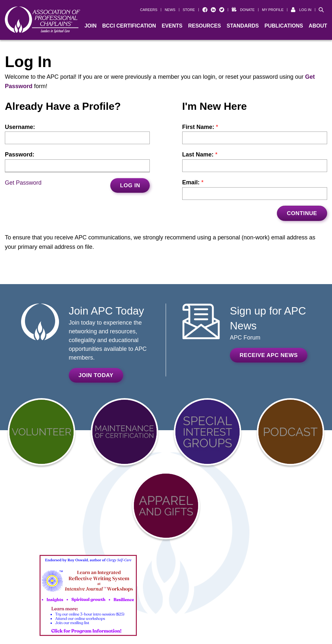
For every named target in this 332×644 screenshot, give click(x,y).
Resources (204, 26)
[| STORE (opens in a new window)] (187, 10)
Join (90, 26)
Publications (284, 26)
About (318, 26)
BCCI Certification (129, 26)
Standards (243, 26)
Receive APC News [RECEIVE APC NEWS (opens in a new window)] (269, 355)
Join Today (96, 375)
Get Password (23, 183)
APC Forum (245, 338)
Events (172, 26)
